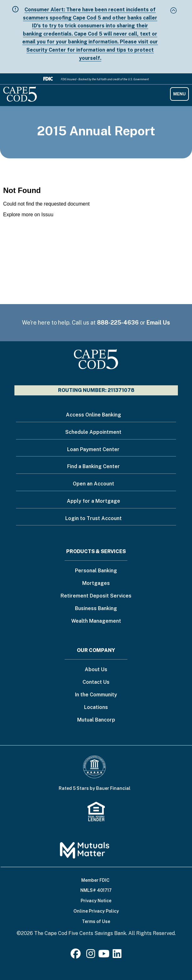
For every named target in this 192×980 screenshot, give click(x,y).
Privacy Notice (96, 901)
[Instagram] (91, 956)
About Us (96, 670)
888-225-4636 (118, 323)
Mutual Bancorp (96, 720)
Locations (96, 708)
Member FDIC (95, 880)
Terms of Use (96, 921)
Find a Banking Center (93, 466)
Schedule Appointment (93, 432)
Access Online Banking (93, 415)
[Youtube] (104, 956)
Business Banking (96, 609)
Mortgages (96, 583)
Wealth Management (96, 621)
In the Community (96, 695)
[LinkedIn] (117, 956)
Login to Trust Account (93, 518)
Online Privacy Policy (96, 911)
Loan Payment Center (93, 449)
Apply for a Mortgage (93, 501)
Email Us (158, 323)
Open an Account (93, 484)
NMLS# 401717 (96, 890)
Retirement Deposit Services (96, 596)
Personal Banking (96, 571)
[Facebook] (77, 956)
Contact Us (96, 682)
